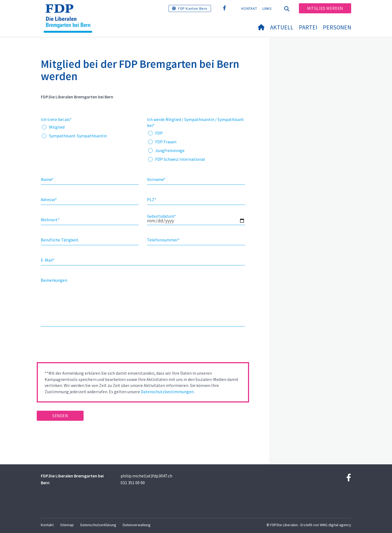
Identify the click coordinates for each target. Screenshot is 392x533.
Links (267, 8)
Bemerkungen (54, 280)
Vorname (156, 179)
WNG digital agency (336, 525)
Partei (308, 27)
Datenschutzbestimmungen (167, 392)
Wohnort (50, 220)
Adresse (49, 199)
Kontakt (249, 8)
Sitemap (67, 525)
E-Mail (48, 260)
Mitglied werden (325, 8)
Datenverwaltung (137, 525)
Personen (337, 27)
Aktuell (282, 27)
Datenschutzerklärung (98, 525)
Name (47, 179)
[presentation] (78, 346)
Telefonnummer (163, 240)
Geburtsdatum (161, 216)
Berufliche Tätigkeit (60, 240)
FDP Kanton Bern (193, 8)
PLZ (152, 199)
